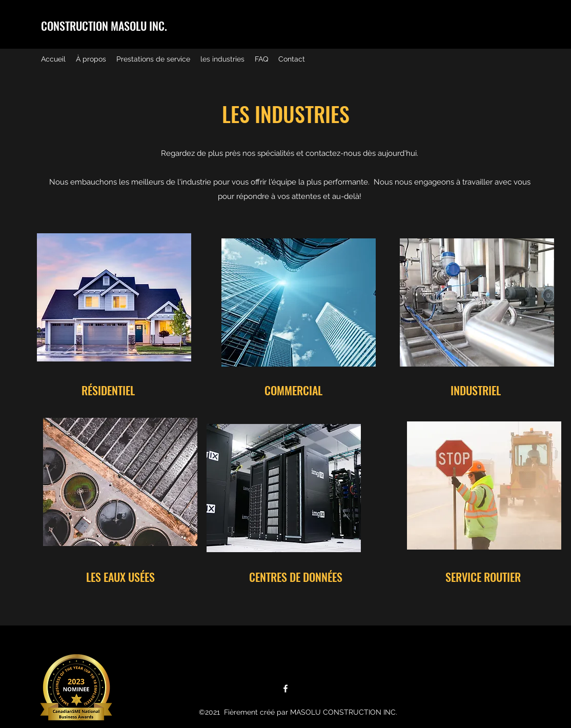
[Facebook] (285, 689)
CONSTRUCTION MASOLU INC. (104, 26)
